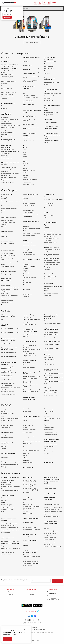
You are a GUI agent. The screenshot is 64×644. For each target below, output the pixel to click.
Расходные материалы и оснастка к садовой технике (52, 261)
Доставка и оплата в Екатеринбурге (53, 593)
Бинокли (25, 543)
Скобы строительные (29, 170)
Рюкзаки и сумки (28, 477)
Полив (3, 211)
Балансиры (26, 453)
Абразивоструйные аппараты (52, 94)
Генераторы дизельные (51, 128)
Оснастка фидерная (50, 451)
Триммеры (47, 269)
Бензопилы (26, 224)
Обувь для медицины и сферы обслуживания (9, 316)
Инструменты (6, 61)
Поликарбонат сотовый (29, 255)
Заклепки (25, 164)
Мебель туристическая (51, 504)
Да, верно (7, 17)
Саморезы (25, 168)
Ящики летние (48, 462)
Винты (24, 152)
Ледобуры (4, 467)
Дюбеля (25, 161)
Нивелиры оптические (8, 132)
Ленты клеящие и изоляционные (50, 58)
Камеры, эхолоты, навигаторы (7, 443)
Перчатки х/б (48, 362)
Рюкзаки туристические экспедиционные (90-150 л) (30, 489)
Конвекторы (5, 293)
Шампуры (4, 514)
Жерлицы (4, 411)
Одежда (6, 311)
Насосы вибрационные (29, 203)
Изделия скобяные (7, 231)
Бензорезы (26, 226)
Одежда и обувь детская (31, 315)
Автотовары (5, 57)
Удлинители (47, 295)
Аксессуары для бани (50, 276)
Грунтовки (26, 264)
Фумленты (47, 73)
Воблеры (25, 458)
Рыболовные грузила (7, 437)
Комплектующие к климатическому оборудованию (10, 286)
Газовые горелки (27, 566)
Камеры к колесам (49, 215)
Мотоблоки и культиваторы (52, 249)
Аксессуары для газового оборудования (30, 553)
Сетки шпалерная (49, 208)
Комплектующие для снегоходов (29, 535)
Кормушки (5, 458)
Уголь (3, 512)
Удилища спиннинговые (51, 434)
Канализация (26, 297)
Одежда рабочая (28, 329)
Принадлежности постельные (52, 323)
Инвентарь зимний (7, 241)
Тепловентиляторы (7, 302)
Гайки (24, 154)
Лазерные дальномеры (8, 128)
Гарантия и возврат (53, 596)
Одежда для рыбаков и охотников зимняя (8, 376)
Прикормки (26, 446)
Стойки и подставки (7, 425)
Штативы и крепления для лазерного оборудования (9, 140)
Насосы (25, 427)
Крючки (46, 449)
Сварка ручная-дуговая (8, 182)
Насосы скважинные (28, 210)
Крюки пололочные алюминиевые (7, 89)
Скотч (46, 71)
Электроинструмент (7, 77)
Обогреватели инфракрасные (10, 296)
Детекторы (4, 117)
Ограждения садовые (7, 274)
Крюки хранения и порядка (9, 92)
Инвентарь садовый (8, 251)
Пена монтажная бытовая (30, 98)
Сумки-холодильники (7, 509)
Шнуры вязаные (48, 115)
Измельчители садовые (51, 243)
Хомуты (46, 143)
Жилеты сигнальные (28, 365)
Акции (32, 594)
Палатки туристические (29, 527)
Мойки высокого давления (51, 247)
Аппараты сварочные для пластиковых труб (8, 168)
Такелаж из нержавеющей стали (53, 140)
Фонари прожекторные (50, 542)
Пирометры (5, 135)
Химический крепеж (28, 184)
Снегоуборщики (48, 267)
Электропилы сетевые (29, 235)
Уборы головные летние (51, 335)
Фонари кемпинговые (50, 537)
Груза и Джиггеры (7, 432)
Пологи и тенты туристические (31, 530)
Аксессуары (5, 409)
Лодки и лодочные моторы (31, 416)
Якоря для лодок (27, 432)
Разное (46, 291)
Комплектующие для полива (9, 208)
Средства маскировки (7, 392)
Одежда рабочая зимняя (30, 332)
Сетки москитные (49, 203)
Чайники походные (28, 513)
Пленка (25, 240)
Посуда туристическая (30, 497)
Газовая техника (27, 138)
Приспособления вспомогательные (6, 483)
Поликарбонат (27, 250)
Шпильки (25, 175)
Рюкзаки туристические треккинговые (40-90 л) (29, 481)
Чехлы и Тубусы (6, 428)
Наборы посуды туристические (31, 506)
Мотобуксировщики (50, 493)
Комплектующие (27, 252)
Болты (24, 150)
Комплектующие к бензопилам (31, 228)
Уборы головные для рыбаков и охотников (51, 329)
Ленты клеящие (48, 64)
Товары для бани (49, 274)
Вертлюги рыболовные (50, 442)
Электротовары (49, 284)
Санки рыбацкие (28, 467)
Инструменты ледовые (8, 244)
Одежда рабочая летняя (30, 334)
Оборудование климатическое (6, 280)
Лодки (24, 423)
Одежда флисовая (6, 385)
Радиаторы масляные (7, 300)
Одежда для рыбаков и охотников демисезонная (8, 372)
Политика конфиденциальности (53, 599)
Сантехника (26, 289)
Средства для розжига (8, 507)
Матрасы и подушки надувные (10, 528)
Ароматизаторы (27, 444)
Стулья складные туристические (53, 514)
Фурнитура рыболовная (52, 439)
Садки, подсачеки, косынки (9, 423)
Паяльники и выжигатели (8, 177)
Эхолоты (4, 449)
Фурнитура (4, 236)
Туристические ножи (50, 488)
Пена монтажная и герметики (29, 87)
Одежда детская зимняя (29, 322)
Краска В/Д (26, 273)
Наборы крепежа (27, 166)
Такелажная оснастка (51, 133)
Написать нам (31, 611)
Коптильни (4, 500)
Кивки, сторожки (49, 411)
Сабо (3, 319)
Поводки (46, 453)
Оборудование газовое (30, 550)
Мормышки (26, 460)
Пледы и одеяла (6, 532)
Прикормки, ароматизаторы (32, 441)
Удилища (47, 425)
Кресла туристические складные (53, 507)
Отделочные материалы (29, 278)
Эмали (24, 284)
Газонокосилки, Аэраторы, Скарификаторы (51, 239)
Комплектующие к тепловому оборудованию (10, 290)
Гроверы (25, 159)
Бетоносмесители (49, 100)
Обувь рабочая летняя (50, 390)
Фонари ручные (48, 544)
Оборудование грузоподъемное (53, 136)
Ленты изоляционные (50, 62)
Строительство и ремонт (15, 53)
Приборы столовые (28, 509)
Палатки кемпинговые (29, 525)
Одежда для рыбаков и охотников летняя (8, 380)
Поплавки (47, 414)
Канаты (46, 110)
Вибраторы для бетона (51, 96)
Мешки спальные (49, 497)
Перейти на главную (32, 42)
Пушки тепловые (6, 298)
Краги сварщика (48, 357)
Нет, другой (8, 14)
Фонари (46, 528)
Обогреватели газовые (29, 559)
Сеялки (3, 264)
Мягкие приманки (28, 462)
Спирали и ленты (6, 546)
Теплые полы (5, 305)
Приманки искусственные (31, 451)
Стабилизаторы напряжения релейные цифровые (31, 124)
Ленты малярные (49, 66)
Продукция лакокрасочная (31, 259)
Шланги (3, 213)
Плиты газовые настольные (30, 561)
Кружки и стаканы (28, 502)
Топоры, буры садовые (8, 266)
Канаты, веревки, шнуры (52, 105)
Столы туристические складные (53, 512)
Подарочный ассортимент (31, 518)
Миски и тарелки (27, 504)
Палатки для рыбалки (30, 437)
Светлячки (47, 416)
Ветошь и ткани (48, 321)
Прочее (3, 227)
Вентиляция (26, 292)
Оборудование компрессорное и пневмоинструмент (7, 147)
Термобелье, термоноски (9, 394)
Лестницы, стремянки (8, 103)
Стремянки (4, 108)
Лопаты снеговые (6, 246)
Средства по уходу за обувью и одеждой (29, 399)
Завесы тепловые (6, 283)
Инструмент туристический (10, 477)
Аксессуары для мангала (8, 498)
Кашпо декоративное (7, 220)
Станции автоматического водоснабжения (30, 216)
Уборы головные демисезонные (53, 337)
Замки (3, 234)
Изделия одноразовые (29, 353)
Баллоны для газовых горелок (31, 556)
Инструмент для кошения (8, 256)
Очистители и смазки (29, 95)
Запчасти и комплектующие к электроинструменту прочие (10, 65)
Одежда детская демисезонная (31, 320)
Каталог (32, 592)
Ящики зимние (49, 458)
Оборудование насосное (31, 194)
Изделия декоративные (9, 218)
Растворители (27, 282)
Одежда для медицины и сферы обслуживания (9, 340)
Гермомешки (26, 492)
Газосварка (4, 171)
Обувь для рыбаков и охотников (51, 370)
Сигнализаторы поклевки (52, 409)
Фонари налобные (49, 540)
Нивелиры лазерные (7, 130)
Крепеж (25, 145)
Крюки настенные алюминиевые (10, 86)
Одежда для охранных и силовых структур (9, 349)
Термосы (25, 511)
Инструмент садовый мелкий (9, 262)
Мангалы (4, 502)
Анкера (25, 147)
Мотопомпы (26, 201)
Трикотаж (25, 336)
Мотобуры (47, 252)
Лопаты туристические (8, 480)
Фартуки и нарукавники (29, 356)
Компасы (25, 545)
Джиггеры (4, 435)
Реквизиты (11, 594)
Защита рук (48, 355)
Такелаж (46, 138)
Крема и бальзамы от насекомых (11, 544)
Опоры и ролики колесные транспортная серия (30, 81)
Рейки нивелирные (6, 137)
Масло (24, 231)
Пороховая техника (28, 140)
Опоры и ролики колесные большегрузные (30, 65)
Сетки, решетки (49, 194)
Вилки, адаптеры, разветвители (53, 286)
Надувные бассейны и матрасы (10, 530)
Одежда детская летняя (29, 324)
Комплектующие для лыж (51, 524)
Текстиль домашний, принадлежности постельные (51, 317)
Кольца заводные (49, 446)
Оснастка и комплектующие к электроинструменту (10, 69)
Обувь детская (27, 317)
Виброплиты (47, 98)
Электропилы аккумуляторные (31, 233)
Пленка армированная (29, 243)
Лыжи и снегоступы (50, 521)
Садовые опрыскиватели (51, 264)
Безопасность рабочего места (31, 376)
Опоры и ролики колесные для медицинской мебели (31, 73)
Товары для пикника (8, 495)
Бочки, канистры (7, 194)
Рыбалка (6, 405)
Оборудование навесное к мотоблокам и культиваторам (53, 255)
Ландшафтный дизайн (8, 271)
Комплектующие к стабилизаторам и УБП (29, 116)
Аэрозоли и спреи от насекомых (10, 541)
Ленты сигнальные (49, 68)
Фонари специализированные (52, 547)
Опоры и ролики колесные (31, 57)
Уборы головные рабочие (52, 342)
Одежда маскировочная (8, 383)
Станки (3, 72)
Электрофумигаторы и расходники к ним (8, 553)
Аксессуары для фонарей (51, 531)
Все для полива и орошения (10, 206)
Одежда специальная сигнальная (29, 361)
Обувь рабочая (49, 388)
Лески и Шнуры (27, 409)
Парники (46, 225)
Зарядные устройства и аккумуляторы (51, 534)
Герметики (26, 91)
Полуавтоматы (6, 180)
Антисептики (26, 262)
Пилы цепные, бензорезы (31, 221)
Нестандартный (27, 182)
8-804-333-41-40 (32, 620)
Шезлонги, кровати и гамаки (52, 516)
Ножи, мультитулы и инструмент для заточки (52, 478)
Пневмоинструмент (7, 158)
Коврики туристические (8, 525)
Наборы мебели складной (51, 509)
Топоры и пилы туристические (10, 490)
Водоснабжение (27, 294)
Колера (25, 271)
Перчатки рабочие (49, 360)
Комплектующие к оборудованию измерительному (10, 124)
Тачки (46, 213)
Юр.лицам (11, 592)
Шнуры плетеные (49, 108)
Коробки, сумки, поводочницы (10, 418)
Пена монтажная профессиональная (28, 101)
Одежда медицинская (7, 343)
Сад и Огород (9, 190)
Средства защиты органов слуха (32, 389)
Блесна (25, 456)
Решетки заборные (49, 197)
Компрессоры (5, 156)
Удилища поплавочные (50, 432)
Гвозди (25, 157)
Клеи (24, 93)
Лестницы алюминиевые (8, 106)
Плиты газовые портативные (31, 563)
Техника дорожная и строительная (51, 90)
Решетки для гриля (7, 505)
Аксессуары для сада (7, 253)
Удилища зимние (49, 430)
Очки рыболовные (6, 421)
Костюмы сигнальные (29, 367)
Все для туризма (10, 473)
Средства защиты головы (30, 379)
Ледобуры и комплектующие (11, 462)
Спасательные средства (29, 430)
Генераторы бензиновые (51, 126)
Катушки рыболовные (8, 453)
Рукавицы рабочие (49, 364)
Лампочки (47, 288)
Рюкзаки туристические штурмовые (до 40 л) (29, 485)
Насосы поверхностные (29, 208)
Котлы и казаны (27, 499)
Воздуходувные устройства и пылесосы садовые (52, 235)
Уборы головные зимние (51, 332)
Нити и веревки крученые (51, 112)
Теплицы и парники (50, 222)
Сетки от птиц (48, 205)
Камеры (3, 446)
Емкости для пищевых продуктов (11, 201)
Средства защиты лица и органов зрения (30, 382)
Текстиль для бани (49, 279)
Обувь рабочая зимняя (50, 395)
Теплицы (46, 227)
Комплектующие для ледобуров (10, 464)
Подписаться (57, 581)
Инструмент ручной (7, 74)
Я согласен (8, 639)
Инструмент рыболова (8, 414)
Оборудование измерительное (6, 114)
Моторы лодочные (28, 425)
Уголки (46, 85)
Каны (3, 416)
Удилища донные (49, 427)
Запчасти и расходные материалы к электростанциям (53, 123)
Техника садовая (49, 232)
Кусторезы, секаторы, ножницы (53, 245)
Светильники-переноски (51, 293)
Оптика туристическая (30, 540)
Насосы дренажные (28, 205)
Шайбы (25, 173)
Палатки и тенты (28, 522)
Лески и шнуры (27, 411)
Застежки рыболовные (50, 444)
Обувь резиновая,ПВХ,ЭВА (52, 393)
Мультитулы (47, 486)
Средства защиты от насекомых (8, 538)
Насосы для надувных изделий (10, 523)
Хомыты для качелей (7, 94)
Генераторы (48, 119)
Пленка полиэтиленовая (29, 245)
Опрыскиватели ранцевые (51, 258)
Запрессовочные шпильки (30, 180)
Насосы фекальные (28, 212)
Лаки (24, 275)
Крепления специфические (51, 82)
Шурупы (25, 177)
